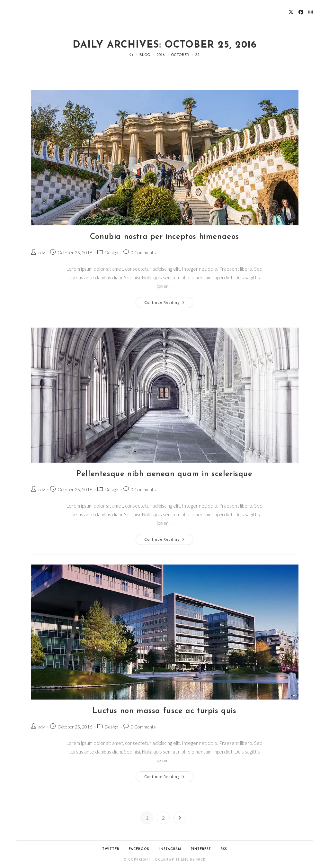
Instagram (170, 849)
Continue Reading (169, 301)
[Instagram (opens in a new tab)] (311, 12)
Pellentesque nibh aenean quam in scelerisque (164, 474)
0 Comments (143, 253)
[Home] (131, 54)
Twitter (111, 849)
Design (111, 253)
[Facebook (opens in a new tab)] (301, 12)
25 (197, 54)
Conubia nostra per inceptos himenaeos (164, 237)
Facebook (139, 849)
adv (42, 253)
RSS (224, 849)
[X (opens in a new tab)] (291, 12)
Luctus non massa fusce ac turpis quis (164, 711)
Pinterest (201, 849)
